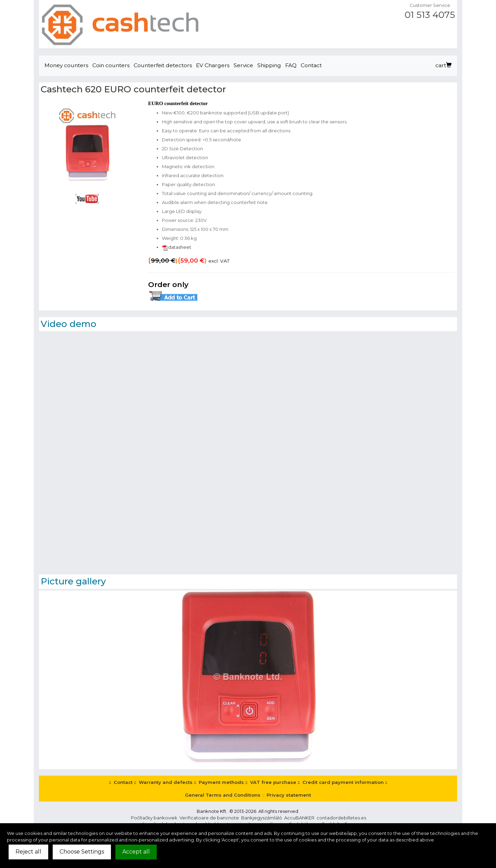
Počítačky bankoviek (154, 818)
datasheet (177, 247)
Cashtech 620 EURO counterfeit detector (133, 89)
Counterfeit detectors (163, 65)
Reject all (28, 852)
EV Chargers (213, 65)
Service (243, 65)
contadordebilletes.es (341, 818)
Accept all (136, 852)
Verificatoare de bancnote (209, 818)
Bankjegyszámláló (262, 818)
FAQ (291, 65)
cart (443, 65)
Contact (311, 65)
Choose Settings (82, 852)
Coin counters (111, 65)
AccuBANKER (299, 818)
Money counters (66, 65)
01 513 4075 (430, 15)
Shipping (269, 65)
